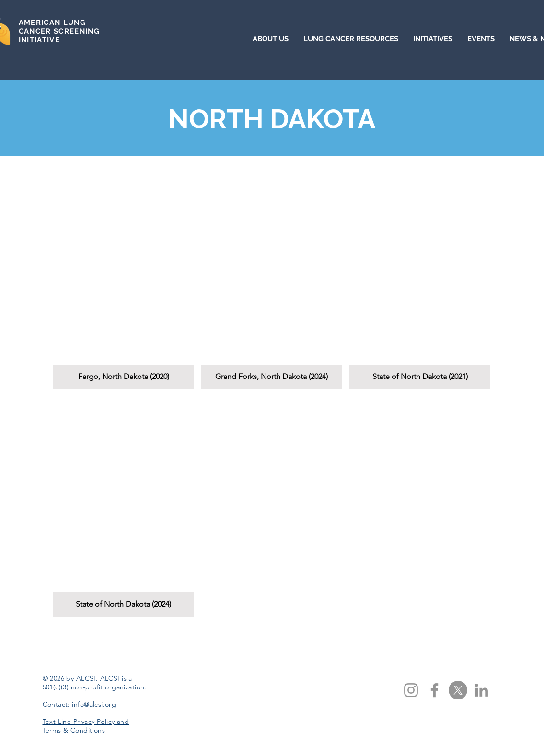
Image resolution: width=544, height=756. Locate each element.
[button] (124, 279)
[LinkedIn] (481, 690)
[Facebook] (434, 690)
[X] (458, 690)
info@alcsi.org (94, 704)
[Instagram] (411, 690)
